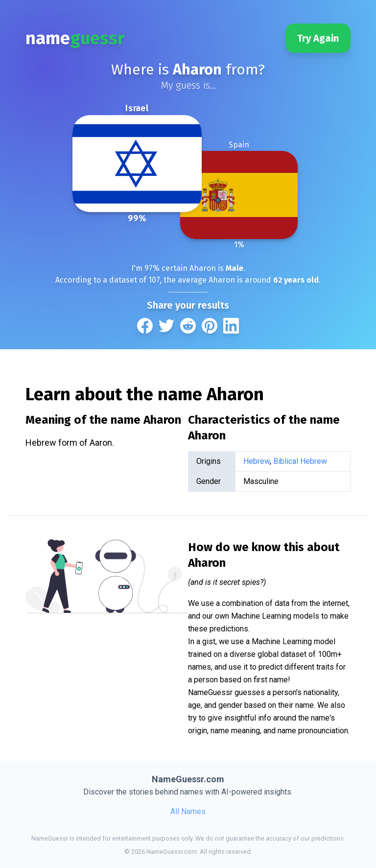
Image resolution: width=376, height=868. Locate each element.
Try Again (318, 38)
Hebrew (257, 461)
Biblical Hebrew (300, 461)
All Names (188, 811)
